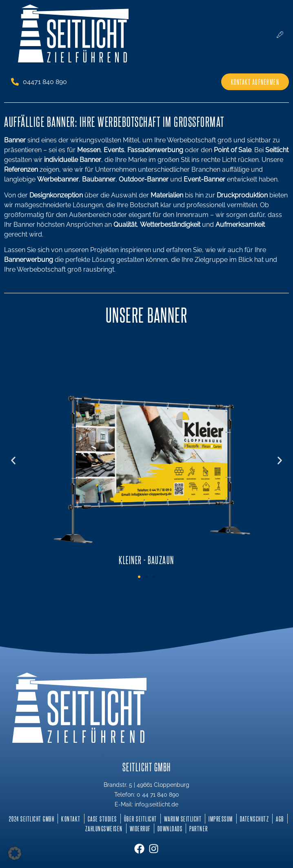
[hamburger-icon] (280, 35)
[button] (13, 460)
